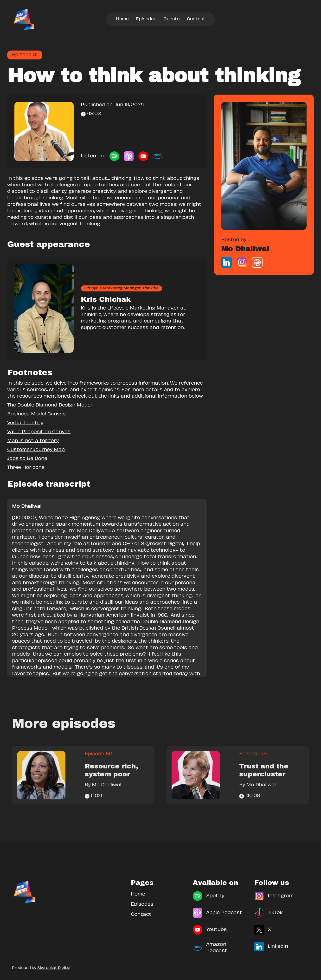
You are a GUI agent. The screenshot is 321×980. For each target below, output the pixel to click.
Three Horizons (26, 468)
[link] (264, 166)
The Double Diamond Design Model (49, 405)
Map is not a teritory (33, 441)
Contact (196, 19)
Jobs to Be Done (27, 459)
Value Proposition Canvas (39, 432)
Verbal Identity (25, 423)
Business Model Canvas (36, 414)
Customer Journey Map (36, 450)
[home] (24, 19)
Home (122, 19)
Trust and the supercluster (264, 780)
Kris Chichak (106, 300)
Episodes (146, 19)
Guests (172, 19)
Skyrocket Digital (54, 968)
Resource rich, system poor (111, 780)
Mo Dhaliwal (245, 249)
